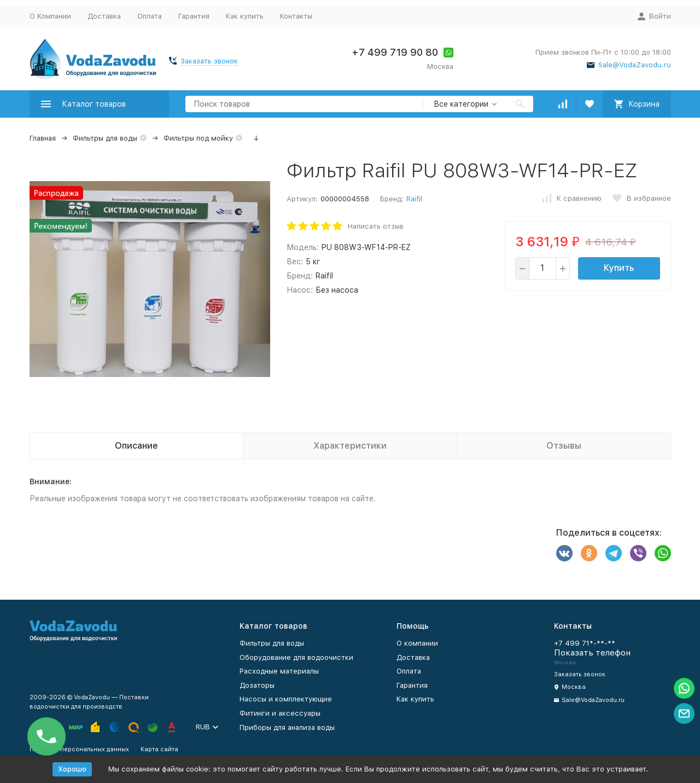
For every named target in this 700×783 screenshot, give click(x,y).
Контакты (296, 16)
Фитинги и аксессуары (280, 713)
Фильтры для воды (105, 138)
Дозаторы (257, 685)
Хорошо (72, 769)
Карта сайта (159, 749)
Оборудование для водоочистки (296, 657)
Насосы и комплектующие (286, 699)
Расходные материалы (279, 671)
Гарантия (194, 16)
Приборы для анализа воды (287, 727)
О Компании (50, 16)
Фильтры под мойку (198, 138)
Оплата (150, 16)
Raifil (414, 199)
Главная (43, 138)
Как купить (245, 16)
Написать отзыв (376, 226)
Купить (619, 268)
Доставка (104, 16)
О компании (417, 643)
